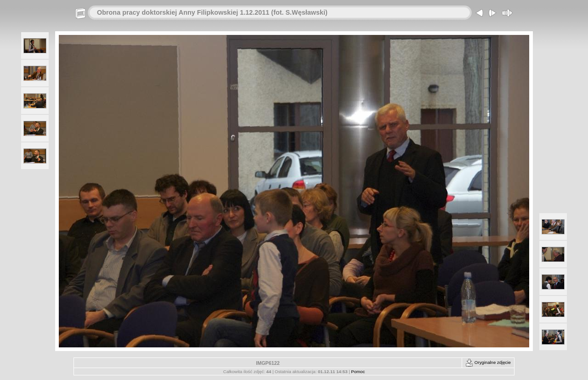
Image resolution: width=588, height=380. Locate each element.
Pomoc (358, 371)
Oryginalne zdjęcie (488, 362)
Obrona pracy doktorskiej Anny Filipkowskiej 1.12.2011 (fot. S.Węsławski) (212, 12)
